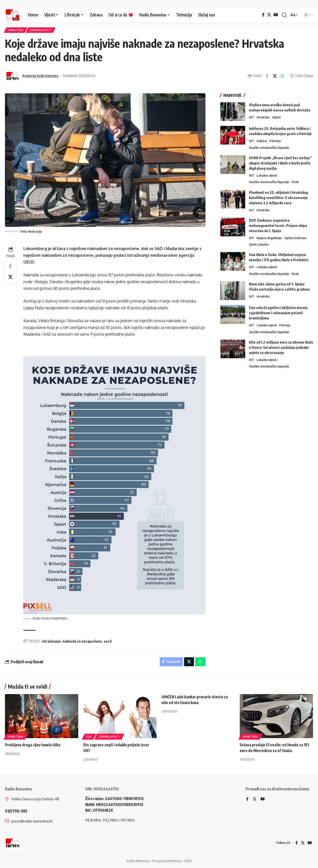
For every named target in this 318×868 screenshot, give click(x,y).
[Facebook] (263, 15)
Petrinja (275, 142)
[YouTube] (276, 15)
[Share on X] (275, 77)
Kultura (262, 142)
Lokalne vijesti (267, 177)
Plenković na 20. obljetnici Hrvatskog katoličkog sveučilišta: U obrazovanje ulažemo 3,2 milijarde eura (278, 199)
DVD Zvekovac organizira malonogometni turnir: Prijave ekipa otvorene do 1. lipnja (278, 227)
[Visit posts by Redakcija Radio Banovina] (12, 77)
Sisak (295, 183)
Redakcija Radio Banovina (43, 77)
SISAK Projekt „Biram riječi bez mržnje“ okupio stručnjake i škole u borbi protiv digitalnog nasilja (280, 164)
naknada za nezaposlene (83, 641)
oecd (109, 641)
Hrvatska (17, 31)
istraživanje (52, 641)
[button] (284, 15)
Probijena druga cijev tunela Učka (34, 746)
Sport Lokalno (259, 246)
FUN (89, 738)
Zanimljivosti (44, 31)
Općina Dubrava (295, 239)
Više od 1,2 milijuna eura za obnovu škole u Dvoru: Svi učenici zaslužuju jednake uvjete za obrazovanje (281, 349)
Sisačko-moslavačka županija (269, 149)
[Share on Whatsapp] (282, 77)
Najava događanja (269, 239)
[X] (269, 15)
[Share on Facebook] (267, 77)
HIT (252, 119)
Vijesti (276, 119)
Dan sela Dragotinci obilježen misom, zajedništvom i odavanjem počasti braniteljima (279, 314)
